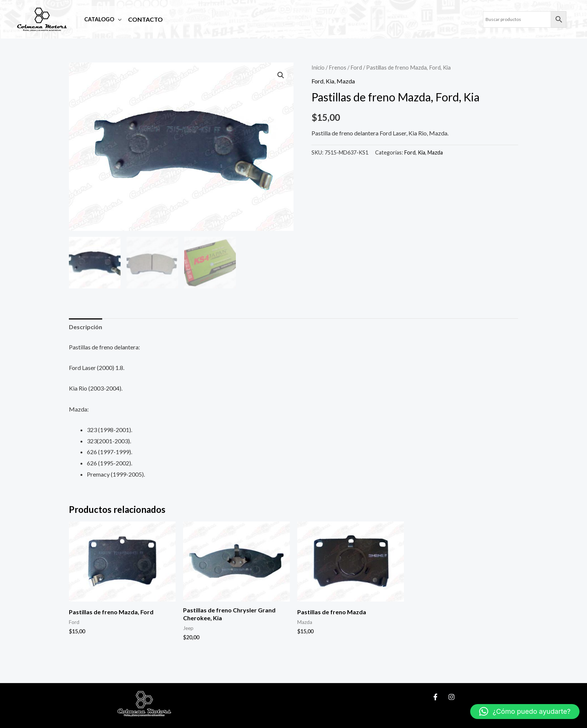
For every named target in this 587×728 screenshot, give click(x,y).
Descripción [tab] (86, 327)
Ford (356, 67)
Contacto (143, 19)
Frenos (337, 67)
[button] (281, 75)
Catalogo (98, 19)
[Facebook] (435, 697)
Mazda (346, 81)
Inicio (318, 67)
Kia (330, 81)
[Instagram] (451, 697)
